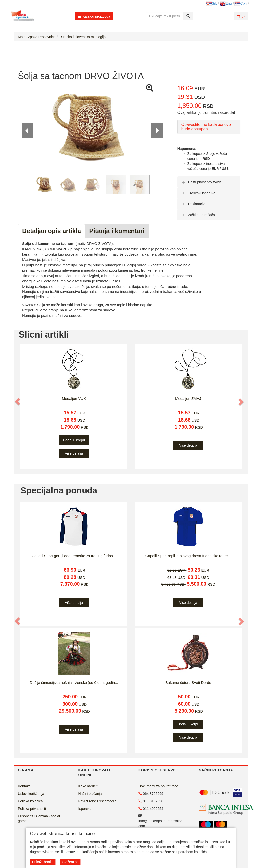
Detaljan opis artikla (51, 231)
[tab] (209, 182)
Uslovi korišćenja (31, 794)
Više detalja (74, 453)
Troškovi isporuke (198, 193)
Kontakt (24, 786)
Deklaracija (193, 204)
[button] (18, 402)
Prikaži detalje (43, 862)
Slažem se (70, 862)
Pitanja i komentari (117, 231)
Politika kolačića (30, 801)
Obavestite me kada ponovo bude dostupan (206, 127)
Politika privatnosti (32, 809)
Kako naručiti (88, 786)
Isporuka (85, 809)
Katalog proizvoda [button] (94, 16)
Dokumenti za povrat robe (158, 786)
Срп (240, 3)
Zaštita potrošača (198, 215)
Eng (226, 3)
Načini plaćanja (90, 794)
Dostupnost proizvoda (201, 182)
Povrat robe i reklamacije (97, 801)
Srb (212, 3)
